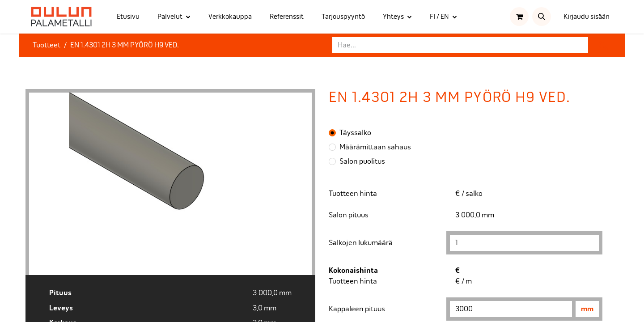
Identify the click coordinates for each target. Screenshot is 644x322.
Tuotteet (47, 45)
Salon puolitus (362, 161)
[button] (542, 17)
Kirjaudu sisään (587, 17)
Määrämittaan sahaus (375, 147)
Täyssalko (355, 133)
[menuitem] (128, 17)
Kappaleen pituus (357, 309)
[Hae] (603, 45)
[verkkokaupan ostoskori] (519, 17)
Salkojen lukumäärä (361, 243)
